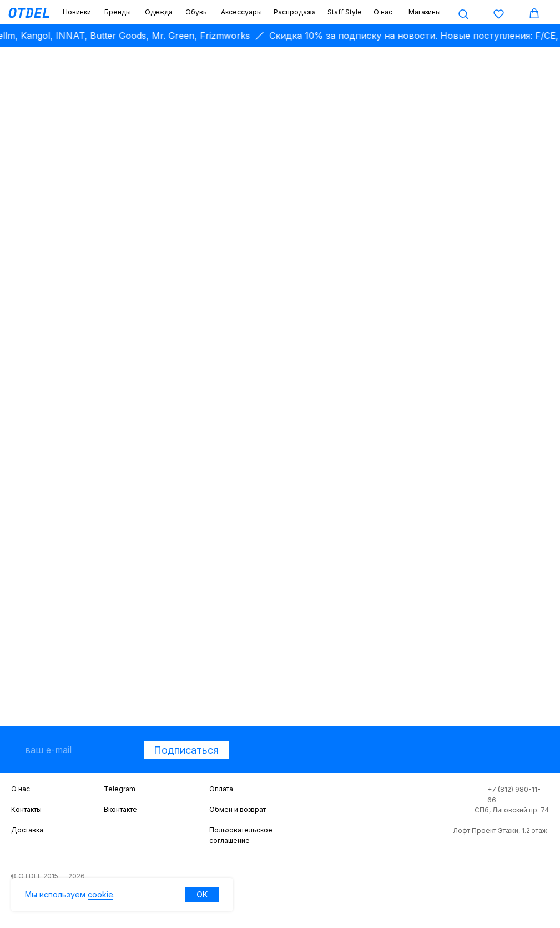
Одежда (159, 12)
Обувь (196, 12)
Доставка (27, 830)
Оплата (221, 789)
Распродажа (295, 12)
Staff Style (345, 12)
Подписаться (186, 750)
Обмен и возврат (238, 809)
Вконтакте (120, 809)
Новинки (77, 12)
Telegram (120, 789)
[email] (69, 750)
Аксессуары (241, 12)
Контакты (26, 809)
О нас (383, 12)
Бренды (118, 12)
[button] (463, 14)
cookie (100, 894)
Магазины (425, 12)
